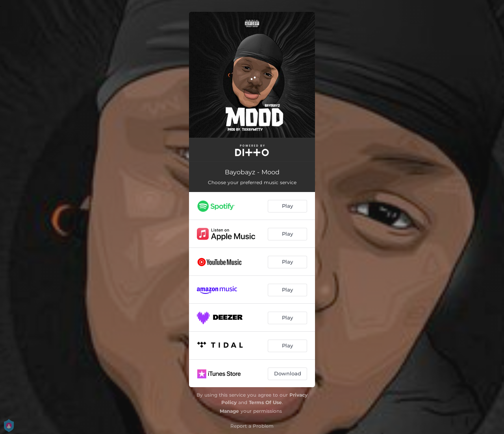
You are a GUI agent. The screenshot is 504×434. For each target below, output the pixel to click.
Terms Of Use (265, 402)
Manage (229, 411)
